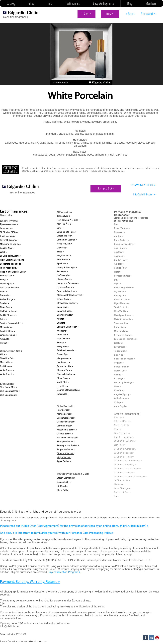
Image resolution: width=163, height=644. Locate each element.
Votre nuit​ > (62, 335)
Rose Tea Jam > (65, 244)
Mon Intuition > (121, 331)
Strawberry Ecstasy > (68, 303)
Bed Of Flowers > (8, 315)
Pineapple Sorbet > (66, 442)
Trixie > (60, 252)
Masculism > (6, 327)
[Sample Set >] (106, 189)
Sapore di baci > (65, 311)
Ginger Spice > (64, 299)
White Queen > (7, 370)
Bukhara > (62, 323)
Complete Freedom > (124, 244)
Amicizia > (119, 264)
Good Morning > (8, 236)
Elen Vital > (120, 355)
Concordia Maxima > (67, 291)
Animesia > (120, 256)
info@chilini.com (10, 626)
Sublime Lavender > (67, 351)
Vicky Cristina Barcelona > (13, 260)
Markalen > (120, 485)
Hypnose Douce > (65, 287)
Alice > (3, 355)
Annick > (118, 236)
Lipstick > (119, 343)
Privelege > (120, 379)
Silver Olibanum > (9, 240)
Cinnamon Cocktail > (67, 240)
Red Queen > (6, 366)
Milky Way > (63, 347)
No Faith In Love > (9, 312)
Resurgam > (120, 296)
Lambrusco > (63, 363)
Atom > (3, 292)
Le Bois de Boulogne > (11, 256)
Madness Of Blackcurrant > (70, 295)
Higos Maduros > (122, 304)
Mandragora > (7, 284)
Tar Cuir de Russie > (10, 288)
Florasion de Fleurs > (125, 359)
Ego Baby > (62, 264)
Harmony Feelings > (124, 383)
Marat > (118, 272)
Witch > (4, 252)
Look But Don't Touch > (68, 327)
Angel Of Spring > (123, 395)
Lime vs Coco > (64, 279)
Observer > (120, 232)
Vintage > (119, 402)
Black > (118, 429)
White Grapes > (122, 398)
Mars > (118, 387)
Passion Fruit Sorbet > (68, 438)
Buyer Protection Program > (64, 572)
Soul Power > (63, 260)
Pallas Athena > (122, 367)
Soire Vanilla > (121, 323)
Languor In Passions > (68, 283)
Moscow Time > (64, 370)
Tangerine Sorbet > (66, 450)
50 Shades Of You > (9, 232)
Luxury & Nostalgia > (67, 268)
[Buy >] (110, 14)
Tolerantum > (121, 351)
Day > (117, 280)
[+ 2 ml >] (86, 14)
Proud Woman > (122, 228)
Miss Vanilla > (121, 312)
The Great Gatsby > (9, 268)
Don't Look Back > (123, 493)
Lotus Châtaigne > (123, 489)
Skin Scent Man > (8, 387)
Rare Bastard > (121, 240)
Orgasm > (119, 363)
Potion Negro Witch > (124, 288)
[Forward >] (148, 14)
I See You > (119, 391)
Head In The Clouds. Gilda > (13, 272)
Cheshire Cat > (7, 359)
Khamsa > (119, 417)
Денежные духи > (9, 224)
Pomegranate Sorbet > (68, 446)
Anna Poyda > (121, 406)
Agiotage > (119, 252)
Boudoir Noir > (7, 248)
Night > (118, 284)
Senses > (61, 343)
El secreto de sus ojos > (11, 264)
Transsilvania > (64, 216)
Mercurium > (120, 371)
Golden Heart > (121, 260)
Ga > (116, 224)
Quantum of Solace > (124, 437)
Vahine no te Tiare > (67, 232)
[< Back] (130, 14)
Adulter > (61, 319)
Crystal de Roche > (123, 335)
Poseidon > (62, 272)
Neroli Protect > (122, 425)
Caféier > (4, 304)
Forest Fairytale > (123, 276)
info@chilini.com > (144, 195)
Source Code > (7, 276)
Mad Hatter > (6, 362)
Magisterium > (64, 256)
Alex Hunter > (121, 248)
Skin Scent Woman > (10, 391)
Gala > (117, 497)
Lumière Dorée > (122, 433)
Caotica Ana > (121, 268)
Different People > (123, 421)
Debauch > (5, 296)
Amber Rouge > (7, 300)
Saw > (60, 228)
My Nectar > (120, 292)
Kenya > (4, 280)
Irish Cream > (64, 339)
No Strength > (64, 275)
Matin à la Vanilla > (123, 320)
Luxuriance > (6, 228)
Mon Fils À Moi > (65, 224)
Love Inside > (120, 347)
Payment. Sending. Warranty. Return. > (30, 582)
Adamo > (118, 375)
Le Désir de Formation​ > (126, 339)
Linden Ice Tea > (65, 236)
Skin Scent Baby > (9, 395)
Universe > (62, 248)
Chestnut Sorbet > (66, 454)
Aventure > (62, 331)
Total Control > (121, 308)
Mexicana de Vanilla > (11, 244)
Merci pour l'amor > (124, 316)
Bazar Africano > (122, 300)
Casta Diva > (63, 307)
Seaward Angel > (65, 315)
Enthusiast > (120, 327)
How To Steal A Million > (68, 220)
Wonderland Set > (11, 351)
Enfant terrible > (65, 367)
